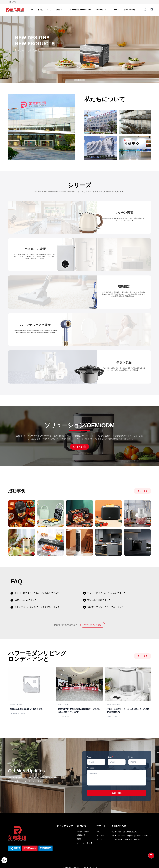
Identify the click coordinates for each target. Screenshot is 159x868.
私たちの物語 (83, 832)
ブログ (99, 839)
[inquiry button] (152, 10)
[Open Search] (145, 10)
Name (90, 757)
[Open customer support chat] (4, 860)
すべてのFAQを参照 (93, 625)
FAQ (98, 832)
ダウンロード (102, 835)
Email (110, 757)
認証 (79, 839)
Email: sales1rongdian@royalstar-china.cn (133, 836)
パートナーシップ (85, 843)
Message (91, 768)
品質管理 (81, 835)
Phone (131, 757)
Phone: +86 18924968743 (126, 832)
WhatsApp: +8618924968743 (128, 839)
